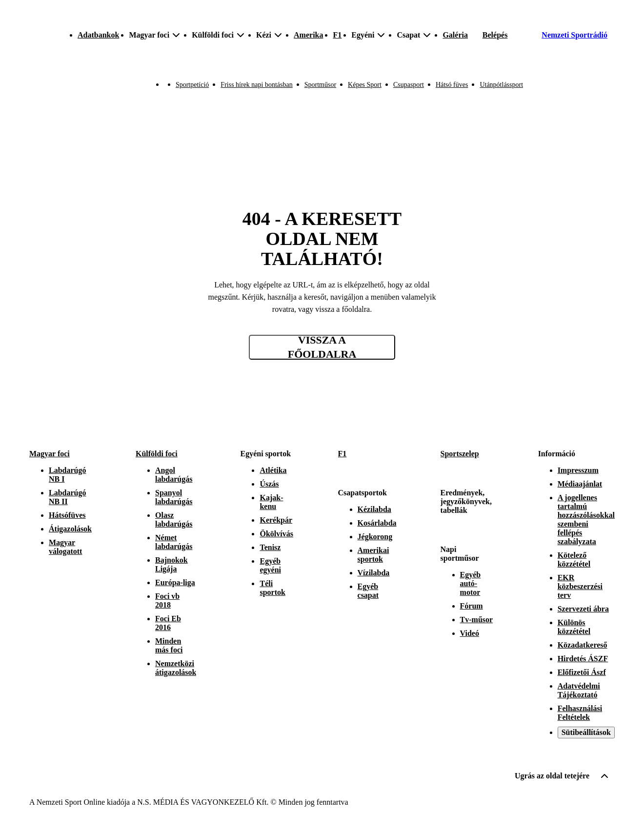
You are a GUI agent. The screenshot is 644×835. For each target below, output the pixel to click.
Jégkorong (375, 537)
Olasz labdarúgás (174, 519)
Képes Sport (365, 85)
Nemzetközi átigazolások (176, 668)
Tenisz (270, 547)
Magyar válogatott (65, 547)
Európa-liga (175, 582)
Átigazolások (70, 529)
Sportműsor (320, 85)
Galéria (455, 35)
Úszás (269, 484)
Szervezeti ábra (583, 609)
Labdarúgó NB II (67, 497)
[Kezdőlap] (30, 35)
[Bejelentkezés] (495, 35)
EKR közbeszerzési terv (580, 586)
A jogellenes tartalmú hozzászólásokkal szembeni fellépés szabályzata (586, 519)
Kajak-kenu (271, 502)
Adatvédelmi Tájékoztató (579, 690)
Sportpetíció (192, 85)
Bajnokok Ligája (171, 564)
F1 (337, 35)
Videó (470, 633)
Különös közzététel (574, 627)
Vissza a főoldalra (322, 347)
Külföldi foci (157, 454)
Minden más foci (169, 645)
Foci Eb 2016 (168, 623)
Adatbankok (98, 35)
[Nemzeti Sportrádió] (567, 35)
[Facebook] (587, 417)
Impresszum (578, 470)
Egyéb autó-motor (471, 583)
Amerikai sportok (373, 555)
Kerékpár (276, 520)
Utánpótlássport (501, 85)
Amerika (308, 35)
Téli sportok (272, 588)
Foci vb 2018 (167, 601)
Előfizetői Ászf (582, 672)
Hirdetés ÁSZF (583, 659)
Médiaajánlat (580, 484)
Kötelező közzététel (574, 560)
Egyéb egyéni (270, 565)
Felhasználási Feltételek (580, 713)
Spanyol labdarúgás (174, 497)
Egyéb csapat (368, 591)
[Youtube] (609, 417)
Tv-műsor (477, 620)
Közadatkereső (583, 645)
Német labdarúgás (174, 542)
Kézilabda (374, 509)
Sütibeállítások (586, 732)
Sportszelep (460, 454)
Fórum (472, 606)
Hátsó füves (452, 85)
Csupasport (409, 85)
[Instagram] (566, 417)
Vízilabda (374, 573)
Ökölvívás (276, 534)
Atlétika (273, 470)
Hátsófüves (67, 515)
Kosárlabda (377, 523)
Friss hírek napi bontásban (256, 85)
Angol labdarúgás (174, 475)
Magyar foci (50, 454)
